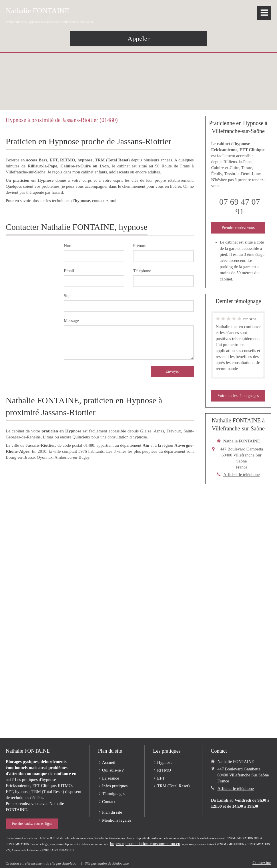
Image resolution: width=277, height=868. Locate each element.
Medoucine (121, 863)
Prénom (140, 246)
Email (69, 271)
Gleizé (146, 431)
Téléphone (142, 271)
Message (71, 321)
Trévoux (174, 431)
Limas (48, 437)
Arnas (159, 431)
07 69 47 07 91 (240, 206)
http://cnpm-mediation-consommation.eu (145, 844)
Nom (68, 246)
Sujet (68, 296)
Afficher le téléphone (241, 474)
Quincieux (81, 437)
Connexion (262, 863)
